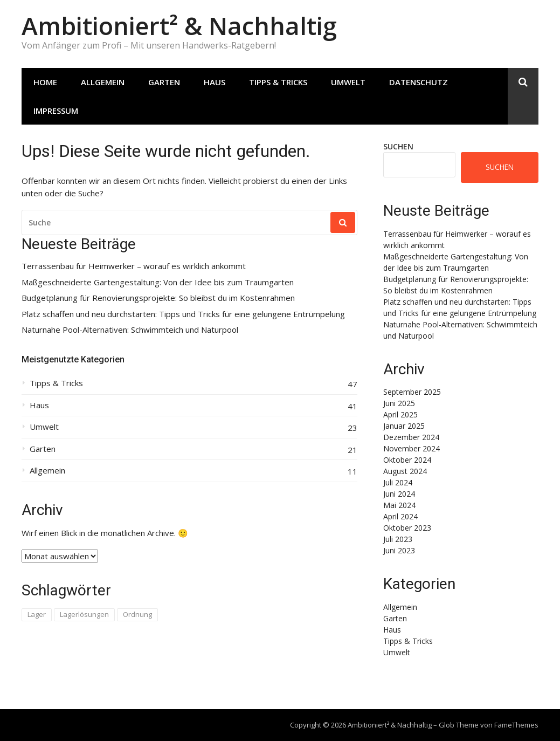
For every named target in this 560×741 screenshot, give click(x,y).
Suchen (398, 146)
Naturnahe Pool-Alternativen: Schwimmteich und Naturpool (130, 330)
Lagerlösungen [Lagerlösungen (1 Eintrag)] (84, 614)
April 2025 (400, 414)
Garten (164, 82)
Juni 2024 (399, 494)
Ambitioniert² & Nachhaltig (179, 26)
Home (45, 82)
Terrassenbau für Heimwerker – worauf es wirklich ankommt (134, 266)
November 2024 (412, 448)
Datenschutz (419, 82)
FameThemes (516, 725)
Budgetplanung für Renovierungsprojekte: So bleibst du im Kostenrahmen (158, 298)
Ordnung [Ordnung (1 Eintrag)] (137, 614)
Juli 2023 (398, 539)
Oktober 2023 (407, 528)
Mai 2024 (399, 505)
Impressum (56, 111)
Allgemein (103, 82)
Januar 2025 (404, 426)
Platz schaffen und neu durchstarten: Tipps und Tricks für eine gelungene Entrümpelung (183, 314)
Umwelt (348, 82)
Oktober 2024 (407, 460)
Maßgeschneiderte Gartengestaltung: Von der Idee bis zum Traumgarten (158, 282)
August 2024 (405, 471)
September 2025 (412, 392)
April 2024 (400, 516)
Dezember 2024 (411, 437)
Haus (215, 82)
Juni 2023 (399, 550)
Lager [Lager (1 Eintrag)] (37, 614)
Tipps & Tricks (278, 82)
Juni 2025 (399, 403)
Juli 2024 (398, 482)
